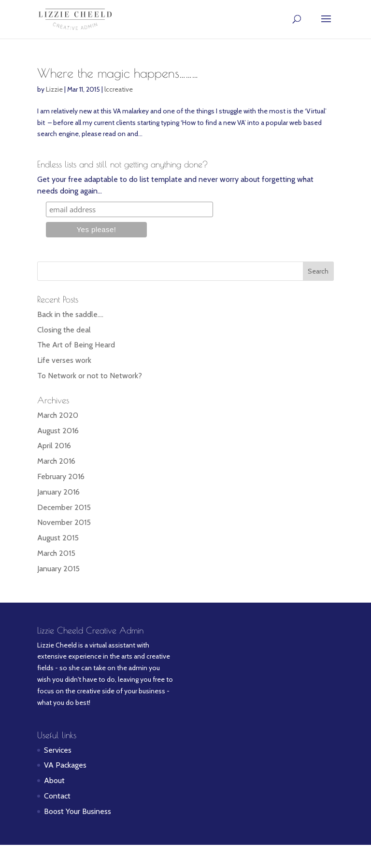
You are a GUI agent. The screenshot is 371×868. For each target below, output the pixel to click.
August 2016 (58, 431)
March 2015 (56, 553)
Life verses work (64, 360)
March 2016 (56, 461)
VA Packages (65, 765)
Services (58, 750)
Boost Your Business (78, 811)
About (54, 780)
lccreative (119, 89)
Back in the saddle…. (70, 314)
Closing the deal (64, 330)
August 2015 (58, 538)
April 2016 (54, 446)
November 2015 (64, 522)
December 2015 (64, 507)
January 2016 (58, 492)
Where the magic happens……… (118, 73)
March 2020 (58, 415)
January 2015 (58, 569)
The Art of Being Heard (76, 345)
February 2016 (61, 476)
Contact (57, 796)
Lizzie (54, 89)
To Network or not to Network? (90, 376)
